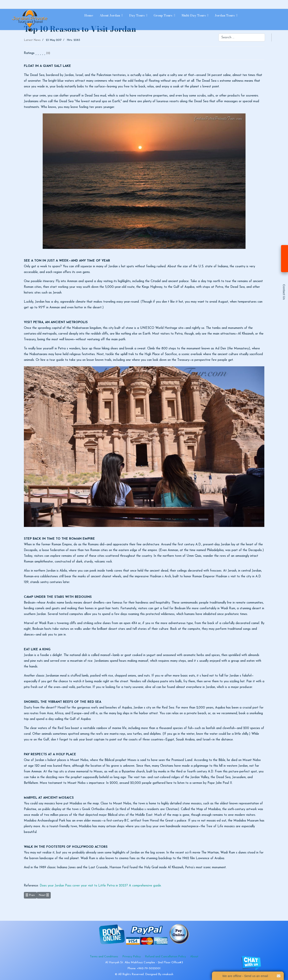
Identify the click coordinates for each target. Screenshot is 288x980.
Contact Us (284, 292)
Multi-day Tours (194, 15)
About (194, 957)
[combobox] (242, 37)
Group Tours (163, 15)
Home (89, 15)
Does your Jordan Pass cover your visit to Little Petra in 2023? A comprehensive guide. (101, 886)
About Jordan (110, 15)
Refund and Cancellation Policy (165, 957)
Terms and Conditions (104, 957)
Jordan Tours (225, 15)
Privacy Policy (132, 957)
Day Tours (137, 15)
